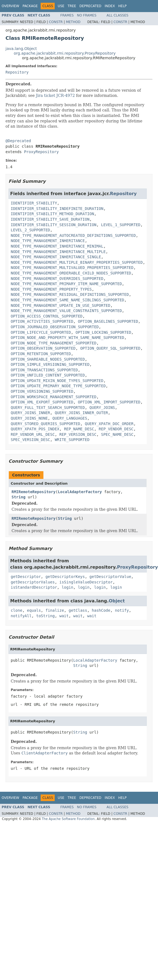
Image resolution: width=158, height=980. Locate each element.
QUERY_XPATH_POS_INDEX (35, 429)
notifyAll (21, 616)
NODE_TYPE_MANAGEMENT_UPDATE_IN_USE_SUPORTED (60, 305)
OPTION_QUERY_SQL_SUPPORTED (110, 348)
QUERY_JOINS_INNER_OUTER (81, 413)
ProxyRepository (41, 152)
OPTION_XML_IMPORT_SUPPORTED (109, 402)
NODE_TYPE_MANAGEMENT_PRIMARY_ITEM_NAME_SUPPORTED (66, 284)
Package (30, 6)
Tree (72, 6)
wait (64, 616)
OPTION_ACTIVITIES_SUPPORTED (42, 321)
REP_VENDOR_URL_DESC (33, 434)
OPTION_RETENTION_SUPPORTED (41, 354)
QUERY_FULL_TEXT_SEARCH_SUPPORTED (48, 408)
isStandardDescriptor (34, 587)
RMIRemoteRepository (34, 492)
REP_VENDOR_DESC (116, 429)
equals (34, 610)
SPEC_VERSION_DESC (30, 440)
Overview (10, 6)
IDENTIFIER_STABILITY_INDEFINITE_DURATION (57, 209)
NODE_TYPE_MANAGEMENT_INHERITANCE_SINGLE (56, 257)
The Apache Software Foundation (68, 819)
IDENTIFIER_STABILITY (34, 203)
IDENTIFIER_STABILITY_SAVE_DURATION (50, 219)
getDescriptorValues (33, 582)
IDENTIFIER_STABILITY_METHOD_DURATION (52, 214)
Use (61, 6)
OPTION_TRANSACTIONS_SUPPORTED (44, 370)
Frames (67, 15)
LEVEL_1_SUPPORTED (121, 225)
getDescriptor (26, 577)
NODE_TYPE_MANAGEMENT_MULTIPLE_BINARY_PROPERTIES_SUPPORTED (77, 262)
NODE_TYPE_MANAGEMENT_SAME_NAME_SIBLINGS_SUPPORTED (67, 300)
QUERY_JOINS (102, 408)
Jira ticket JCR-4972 (56, 96)
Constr (56, 22)
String (19, 497)
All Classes (117, 15)
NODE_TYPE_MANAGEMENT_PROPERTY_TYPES (51, 289)
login (67, 587)
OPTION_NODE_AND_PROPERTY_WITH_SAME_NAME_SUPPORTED (67, 338)
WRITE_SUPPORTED (72, 440)
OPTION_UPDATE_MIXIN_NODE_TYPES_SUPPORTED (57, 381)
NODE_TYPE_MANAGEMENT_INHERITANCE (48, 241)
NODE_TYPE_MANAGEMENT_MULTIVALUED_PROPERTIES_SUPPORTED (72, 268)
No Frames (87, 15)
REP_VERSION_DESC (78, 434)
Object (117, 601)
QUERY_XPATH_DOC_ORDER (109, 424)
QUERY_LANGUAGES (70, 418)
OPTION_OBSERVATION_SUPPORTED (43, 348)
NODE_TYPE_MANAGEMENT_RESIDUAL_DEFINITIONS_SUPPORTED (70, 294)
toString (45, 616)
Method (73, 22)
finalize (55, 610)
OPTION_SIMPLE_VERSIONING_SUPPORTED (50, 364)
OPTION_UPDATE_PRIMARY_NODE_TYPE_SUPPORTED (58, 386)
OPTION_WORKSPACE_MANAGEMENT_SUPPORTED (54, 397)
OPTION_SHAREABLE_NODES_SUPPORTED (48, 359)
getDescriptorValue (110, 577)
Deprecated (90, 6)
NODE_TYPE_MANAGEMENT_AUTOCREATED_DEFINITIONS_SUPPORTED (73, 235)
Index (110, 6)
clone (16, 610)
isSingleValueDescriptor (86, 582)
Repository (17, 72)
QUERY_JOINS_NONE (29, 418)
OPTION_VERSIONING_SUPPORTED (42, 391)
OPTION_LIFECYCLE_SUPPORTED (41, 332)
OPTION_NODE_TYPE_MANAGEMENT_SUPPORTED (54, 343)
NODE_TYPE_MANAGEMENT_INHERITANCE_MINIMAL (57, 246)
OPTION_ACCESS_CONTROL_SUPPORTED (47, 316)
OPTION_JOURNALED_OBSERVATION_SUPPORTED (55, 327)
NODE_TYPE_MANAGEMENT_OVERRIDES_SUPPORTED (57, 279)
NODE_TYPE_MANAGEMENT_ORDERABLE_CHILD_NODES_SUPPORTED (71, 273)
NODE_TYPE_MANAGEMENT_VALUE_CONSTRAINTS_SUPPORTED (66, 311)
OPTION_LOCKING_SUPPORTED (103, 332)
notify (122, 610)
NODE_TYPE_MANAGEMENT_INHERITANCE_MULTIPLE (58, 252)
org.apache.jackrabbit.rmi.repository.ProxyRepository (65, 53)
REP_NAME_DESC (79, 429)
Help (122, 6)
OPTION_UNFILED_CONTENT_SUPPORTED (48, 375)
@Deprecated (18, 141)
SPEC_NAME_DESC (117, 434)
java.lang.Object (21, 49)
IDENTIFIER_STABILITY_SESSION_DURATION (54, 225)
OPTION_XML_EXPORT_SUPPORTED (42, 402)
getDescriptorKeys (65, 577)
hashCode (101, 610)
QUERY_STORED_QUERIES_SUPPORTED (45, 424)
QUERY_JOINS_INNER (30, 413)
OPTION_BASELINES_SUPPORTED (108, 321)
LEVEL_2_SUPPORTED (30, 230)
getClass (78, 610)
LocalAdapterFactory (80, 492)
